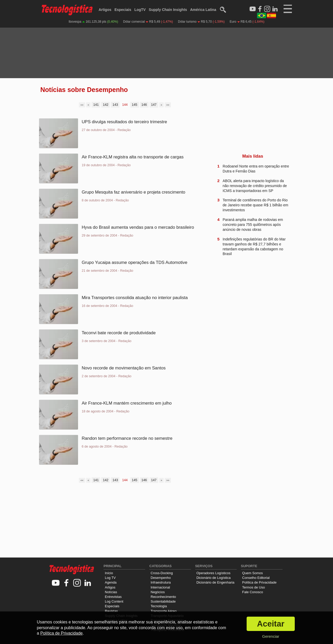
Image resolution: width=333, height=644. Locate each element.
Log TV (110, 578)
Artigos (105, 10)
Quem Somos (252, 573)
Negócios (158, 592)
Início (109, 573)
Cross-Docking (162, 573)
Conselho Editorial (256, 578)
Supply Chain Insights (168, 10)
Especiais (123, 10)
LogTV (140, 10)
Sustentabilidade (163, 601)
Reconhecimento (163, 597)
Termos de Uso (254, 587)
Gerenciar (271, 636)
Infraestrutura (161, 582)
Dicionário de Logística (214, 578)
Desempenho (161, 578)
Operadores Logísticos (213, 573)
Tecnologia (159, 606)
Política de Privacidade (259, 582)
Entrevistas (113, 597)
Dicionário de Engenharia (215, 582)
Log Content (114, 601)
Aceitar (271, 624)
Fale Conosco (253, 592)
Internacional (160, 587)
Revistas (111, 611)
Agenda (111, 582)
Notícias (111, 592)
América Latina (203, 10)
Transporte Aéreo (164, 611)
